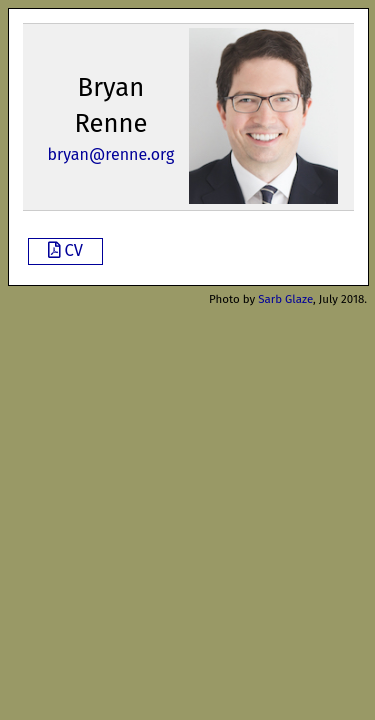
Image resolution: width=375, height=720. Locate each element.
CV (65, 250)
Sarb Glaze (285, 299)
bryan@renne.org (111, 154)
